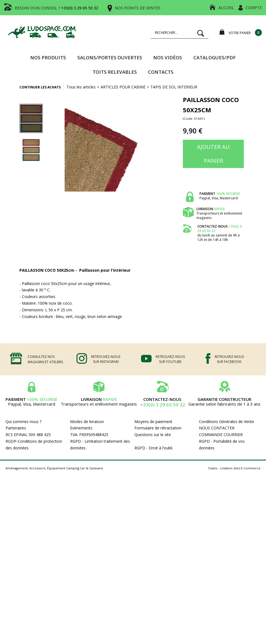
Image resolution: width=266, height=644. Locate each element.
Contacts (161, 72)
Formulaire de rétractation (158, 428)
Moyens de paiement (153, 422)
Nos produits (48, 58)
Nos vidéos (168, 58)
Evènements (81, 428)
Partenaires (16, 428)
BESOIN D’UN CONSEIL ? (56, 8)
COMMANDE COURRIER (221, 435)
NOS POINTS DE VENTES (138, 8)
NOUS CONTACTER (217, 428)
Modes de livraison (87, 422)
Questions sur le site (153, 435)
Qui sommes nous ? (23, 422)
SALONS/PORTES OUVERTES (110, 58)
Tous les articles (81, 87)
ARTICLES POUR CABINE (123, 87)
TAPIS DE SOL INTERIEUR (174, 87)
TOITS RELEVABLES (115, 72)
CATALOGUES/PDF (215, 58)
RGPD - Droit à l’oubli (153, 448)
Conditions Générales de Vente (227, 422)
